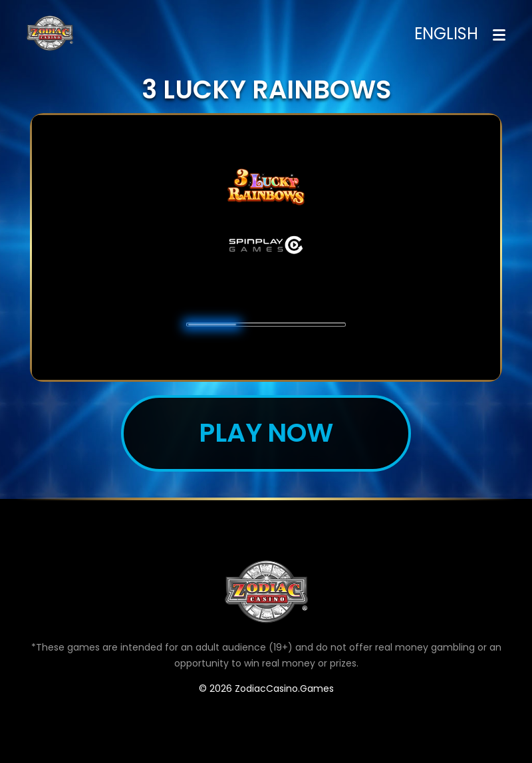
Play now (266, 433)
